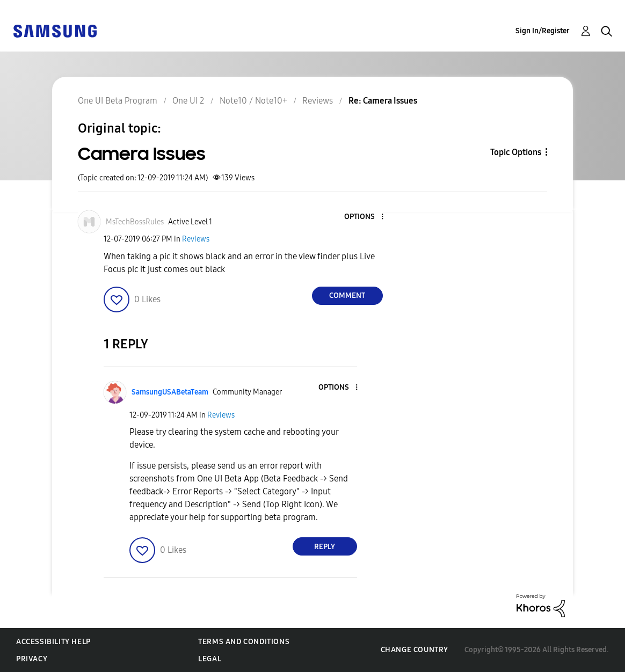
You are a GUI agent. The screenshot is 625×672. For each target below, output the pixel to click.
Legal (210, 659)
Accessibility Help (53, 642)
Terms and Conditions (244, 642)
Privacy (32, 659)
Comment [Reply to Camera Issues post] (347, 295)
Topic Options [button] (516, 152)
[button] (364, 217)
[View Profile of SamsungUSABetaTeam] (170, 392)
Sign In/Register (543, 31)
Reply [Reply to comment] (325, 547)
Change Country (415, 650)
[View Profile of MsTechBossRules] (135, 222)
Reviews (196, 239)
